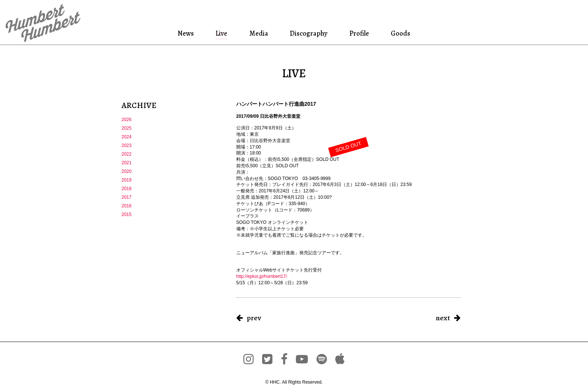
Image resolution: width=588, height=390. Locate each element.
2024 (127, 137)
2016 (127, 206)
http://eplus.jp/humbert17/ (262, 276)
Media (258, 33)
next (443, 318)
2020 (127, 171)
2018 (127, 189)
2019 (127, 180)
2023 (127, 145)
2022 (127, 154)
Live (222, 33)
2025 (127, 128)
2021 (127, 163)
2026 (127, 120)
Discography (308, 33)
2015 (127, 214)
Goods (399, 33)
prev (254, 318)
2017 (127, 197)
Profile (359, 33)
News (187, 33)
